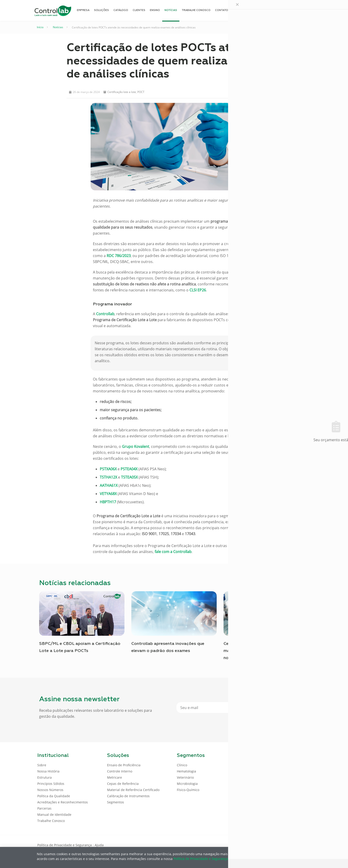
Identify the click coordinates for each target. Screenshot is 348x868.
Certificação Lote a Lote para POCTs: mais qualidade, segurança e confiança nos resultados (262, 651)
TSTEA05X (129, 477)
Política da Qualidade (54, 796)
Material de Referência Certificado (133, 790)
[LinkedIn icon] (289, 845)
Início (40, 27)
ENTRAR (300, 10)
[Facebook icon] (282, 845)
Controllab (105, 314)
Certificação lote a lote (122, 92)
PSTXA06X (108, 469)
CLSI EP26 (198, 290)
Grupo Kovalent (136, 446)
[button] (234, 91)
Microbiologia (187, 784)
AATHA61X (109, 485)
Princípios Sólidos (51, 784)
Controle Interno (120, 771)
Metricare (115, 777)
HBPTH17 (108, 502)
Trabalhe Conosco (51, 821)
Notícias (58, 27)
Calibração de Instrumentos (128, 796)
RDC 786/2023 (119, 256)
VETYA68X (108, 494)
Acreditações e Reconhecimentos (63, 802)
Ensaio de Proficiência (124, 765)
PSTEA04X (129, 469)
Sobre (42, 765)
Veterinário (185, 777)
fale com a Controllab (173, 552)
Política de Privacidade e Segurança (65, 845)
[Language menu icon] (280, 10)
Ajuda (99, 845)
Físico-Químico (188, 790)
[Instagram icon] (303, 845)
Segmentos (116, 802)
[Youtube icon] (296, 845)
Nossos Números (50, 790)
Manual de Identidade (54, 815)
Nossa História (48, 771)
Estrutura (45, 777)
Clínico (182, 765)
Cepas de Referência (123, 784)
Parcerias (44, 808)
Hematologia (186, 771)
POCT (141, 92)
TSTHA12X (108, 477)
